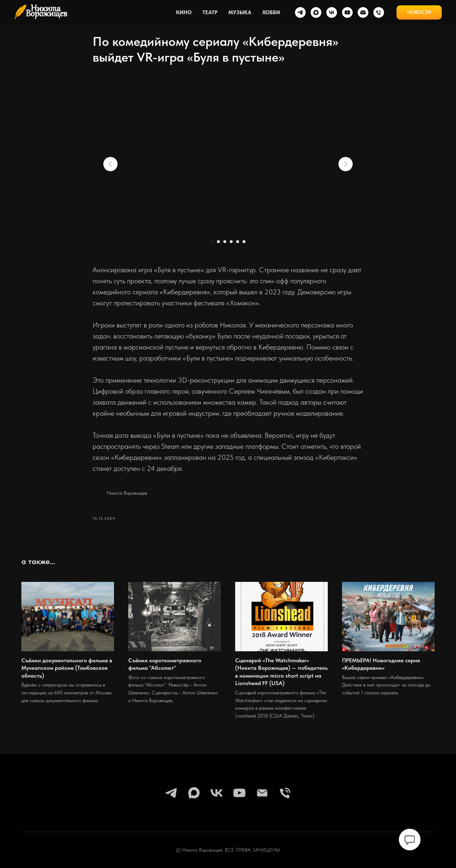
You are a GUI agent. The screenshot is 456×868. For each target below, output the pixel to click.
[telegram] (300, 12)
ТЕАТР (210, 12)
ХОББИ (271, 12)
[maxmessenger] (316, 12)
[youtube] (347, 12)
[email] (363, 12)
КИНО (184, 12)
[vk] (332, 12)
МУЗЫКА (240, 12)
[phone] (379, 12)
